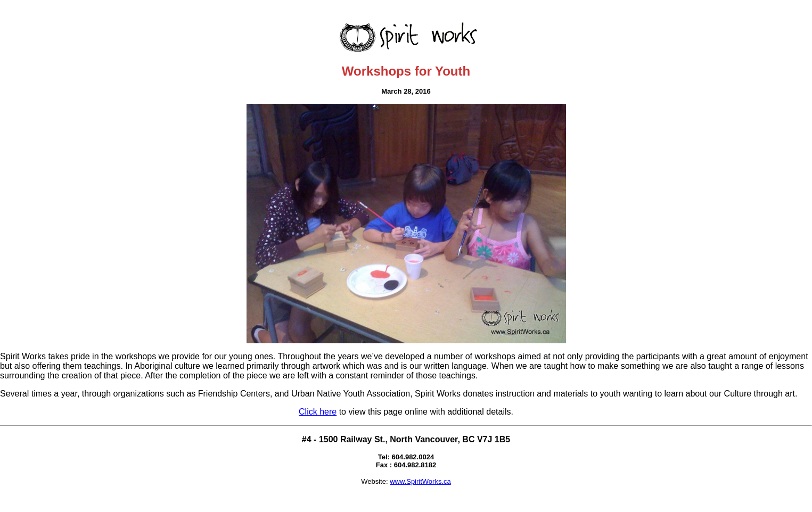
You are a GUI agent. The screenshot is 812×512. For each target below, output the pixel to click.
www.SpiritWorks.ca (420, 481)
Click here (318, 412)
